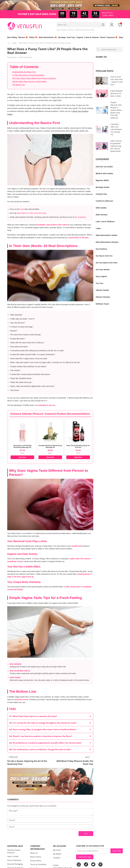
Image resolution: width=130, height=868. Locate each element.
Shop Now (22, 457)
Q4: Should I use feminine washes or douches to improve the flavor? (41, 736)
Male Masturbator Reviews (107, 242)
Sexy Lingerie (101, 276)
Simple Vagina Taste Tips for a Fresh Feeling (29, 81)
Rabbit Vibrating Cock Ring (85, 30)
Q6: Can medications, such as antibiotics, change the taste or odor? (40, 749)
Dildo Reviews (102, 215)
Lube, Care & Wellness (105, 221)
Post (86, 834)
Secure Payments (14, 860)
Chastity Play (101, 194)
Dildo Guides (101, 208)
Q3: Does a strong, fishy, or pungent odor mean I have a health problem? (43, 729)
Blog (14, 43)
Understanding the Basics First (24, 72)
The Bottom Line (19, 85)
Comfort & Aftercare (104, 201)
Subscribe (117, 851)
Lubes (98, 228)
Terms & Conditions (38, 864)
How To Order (13, 856)
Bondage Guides (103, 187)
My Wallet (57, 854)
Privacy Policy (36, 861)
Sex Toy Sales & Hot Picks (107, 263)
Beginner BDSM (102, 180)
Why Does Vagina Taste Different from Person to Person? (34, 78)
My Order (57, 850)
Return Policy (36, 857)
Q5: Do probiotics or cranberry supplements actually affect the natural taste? (45, 743)
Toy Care (99, 283)
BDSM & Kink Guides (104, 173)
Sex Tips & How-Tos (104, 256)
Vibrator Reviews (103, 297)
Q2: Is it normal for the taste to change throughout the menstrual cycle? (43, 723)
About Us (34, 853)
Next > (88, 757)
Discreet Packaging (15, 864)
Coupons (57, 858)
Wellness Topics (102, 304)
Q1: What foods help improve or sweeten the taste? (33, 716)
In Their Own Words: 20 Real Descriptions (28, 75)
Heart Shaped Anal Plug (65, 30)
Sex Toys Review (103, 270)
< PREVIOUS (13, 757)
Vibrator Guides (102, 290)
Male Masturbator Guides (106, 235)
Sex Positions (101, 249)
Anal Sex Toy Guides (104, 167)
